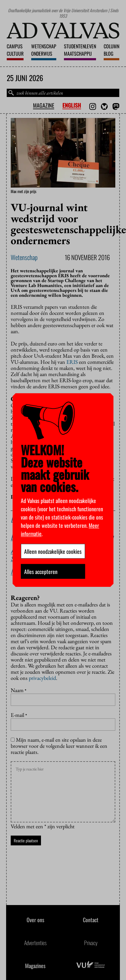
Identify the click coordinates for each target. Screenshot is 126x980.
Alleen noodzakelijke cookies (53, 551)
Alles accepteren (41, 571)
